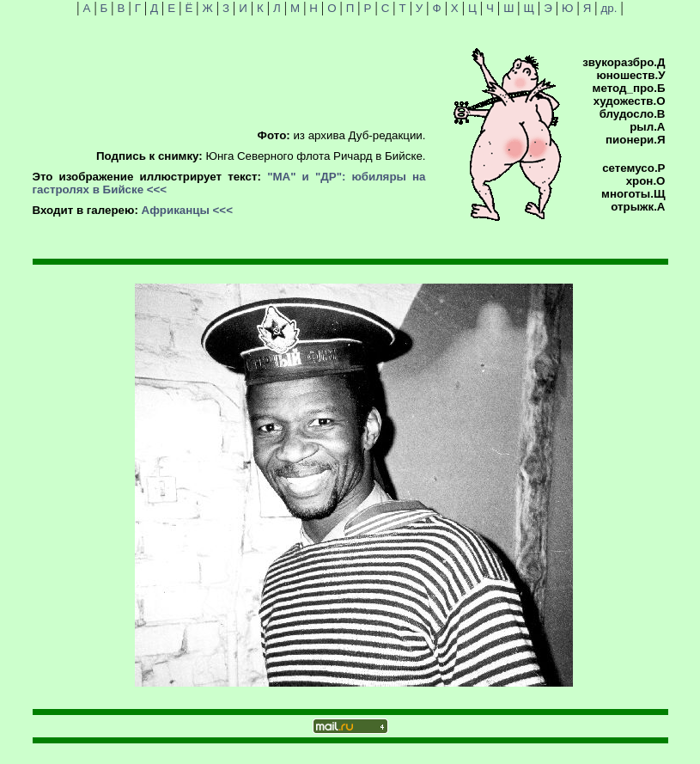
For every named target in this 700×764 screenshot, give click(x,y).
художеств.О (630, 101)
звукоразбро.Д (624, 62)
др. (609, 8)
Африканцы (176, 210)
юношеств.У (630, 75)
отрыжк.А (638, 207)
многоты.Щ (633, 194)
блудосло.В (633, 114)
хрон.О (646, 181)
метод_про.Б (629, 88)
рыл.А (647, 127)
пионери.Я (635, 140)
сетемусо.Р (633, 168)
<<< (157, 189)
